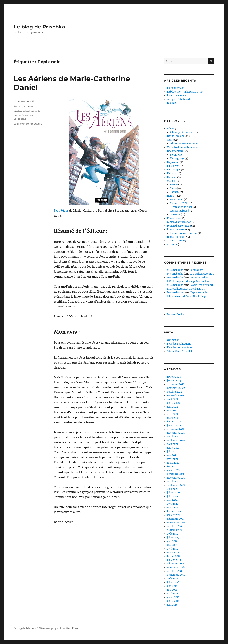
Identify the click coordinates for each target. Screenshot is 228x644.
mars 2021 (173, 463)
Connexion (173, 340)
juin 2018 (172, 586)
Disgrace (172, 103)
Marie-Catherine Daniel (27, 111)
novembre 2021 (176, 433)
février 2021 (174, 466)
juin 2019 (172, 541)
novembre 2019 (176, 523)
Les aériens (61, 211)
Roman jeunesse (23, 106)
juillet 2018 (173, 582)
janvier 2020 (174, 515)
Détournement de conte (183, 144)
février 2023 (174, 377)
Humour (172, 177)
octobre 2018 (174, 571)
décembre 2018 (176, 564)
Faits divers (174, 166)
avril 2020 (173, 504)
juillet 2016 (173, 601)
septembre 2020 (176, 485)
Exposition (173, 162)
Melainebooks (175, 270)
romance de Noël (182, 207)
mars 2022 (173, 418)
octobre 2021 (174, 437)
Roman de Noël (178, 203)
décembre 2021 (176, 429)
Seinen (174, 185)
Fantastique (174, 170)
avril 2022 (173, 414)
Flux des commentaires (180, 347)
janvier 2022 (174, 425)
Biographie (176, 155)
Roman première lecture (184, 233)
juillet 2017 (173, 597)
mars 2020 (173, 508)
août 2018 (173, 579)
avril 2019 (173, 549)
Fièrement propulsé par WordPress (59, 628)
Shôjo (173, 188)
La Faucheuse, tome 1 (202, 274)
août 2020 (173, 489)
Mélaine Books (175, 314)
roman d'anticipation (179, 222)
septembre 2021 (176, 440)
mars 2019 (173, 552)
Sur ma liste (196, 270)
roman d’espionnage (179, 226)
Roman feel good (179, 211)
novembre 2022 (176, 388)
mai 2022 (172, 410)
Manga (171, 181)
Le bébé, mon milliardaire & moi (185, 92)
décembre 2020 (176, 474)
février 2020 (174, 511)
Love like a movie (177, 95)
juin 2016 (172, 605)
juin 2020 (172, 496)
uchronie (172, 244)
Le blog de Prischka (39, 27)
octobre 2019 (174, 526)
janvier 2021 (174, 470)
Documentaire (175, 151)
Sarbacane (20, 119)
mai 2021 (172, 455)
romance (175, 215)
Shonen (174, 192)
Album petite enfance (182, 132)
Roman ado (173, 218)
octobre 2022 (175, 392)
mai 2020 (172, 500)
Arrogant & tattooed (178, 99)
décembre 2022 (176, 384)
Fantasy (172, 173)
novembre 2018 (176, 567)
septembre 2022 (176, 395)
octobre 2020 (175, 481)
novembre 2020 (176, 478)
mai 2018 (172, 590)
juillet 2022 (173, 403)
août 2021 (173, 444)
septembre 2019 (176, 530)
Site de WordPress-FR (180, 351)
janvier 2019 (174, 560)
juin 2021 (172, 452)
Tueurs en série (176, 241)
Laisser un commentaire (28, 124)
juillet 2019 (173, 537)
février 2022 (174, 422)
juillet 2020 (173, 493)
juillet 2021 (173, 448)
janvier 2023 (174, 381)
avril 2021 (173, 459)
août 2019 (173, 534)
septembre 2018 (176, 575)
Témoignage (177, 158)
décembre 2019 (176, 519)
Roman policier (176, 237)
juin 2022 (172, 407)
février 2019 (174, 556)
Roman (171, 196)
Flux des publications (179, 344)
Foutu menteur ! (176, 88)
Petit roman (177, 200)
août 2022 (173, 399)
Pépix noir (27, 115)
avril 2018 (173, 594)
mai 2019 (172, 545)
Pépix (17, 115)
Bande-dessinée (176, 136)
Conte (170, 140)
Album (171, 129)
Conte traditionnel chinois (182, 147)
